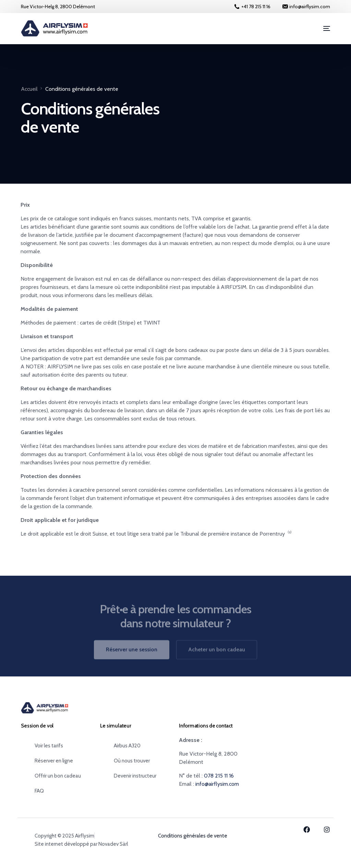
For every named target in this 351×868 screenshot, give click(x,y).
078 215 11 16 (219, 776)
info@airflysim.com (217, 784)
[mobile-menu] (322, 28)
